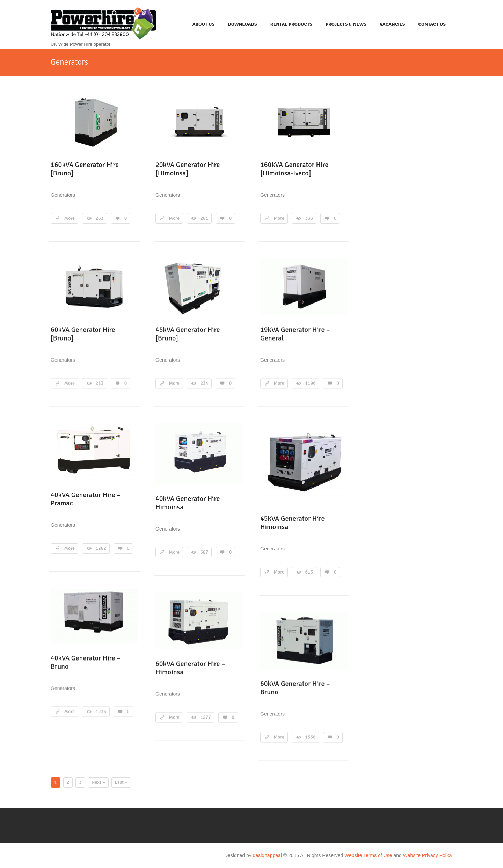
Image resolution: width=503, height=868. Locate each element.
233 (100, 383)
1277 (206, 717)
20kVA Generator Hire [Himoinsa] (188, 169)
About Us (204, 24)
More (70, 218)
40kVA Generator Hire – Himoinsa (190, 503)
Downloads (242, 24)
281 (205, 218)
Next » (98, 782)
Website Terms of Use (368, 855)
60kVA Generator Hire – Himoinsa (190, 668)
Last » (121, 782)
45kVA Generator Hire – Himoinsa (295, 523)
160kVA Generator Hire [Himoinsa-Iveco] (294, 169)
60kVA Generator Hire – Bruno (295, 688)
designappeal (267, 855)
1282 (101, 548)
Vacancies (392, 24)
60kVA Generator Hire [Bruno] (83, 334)
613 (309, 572)
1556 (311, 737)
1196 (311, 383)
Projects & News (346, 24)
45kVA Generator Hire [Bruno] (188, 334)
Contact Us (432, 24)
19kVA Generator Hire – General (295, 334)
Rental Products (291, 24)
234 (205, 383)
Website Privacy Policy (428, 855)
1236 (101, 711)
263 (100, 218)
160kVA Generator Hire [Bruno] (85, 169)
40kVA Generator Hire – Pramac (86, 499)
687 (205, 552)
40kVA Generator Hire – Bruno (86, 662)
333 (309, 218)
